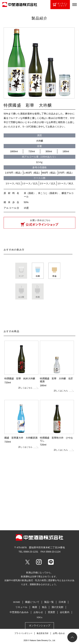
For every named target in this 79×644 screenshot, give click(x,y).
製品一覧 (49, 602)
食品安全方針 (43, 633)
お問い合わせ (59, 633)
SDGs (39, 617)
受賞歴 (51, 612)
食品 (44, 607)
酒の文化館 (57, 607)
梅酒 (35, 607)
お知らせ (38, 612)
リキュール (21, 607)
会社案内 (65, 612)
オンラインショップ (60, 4)
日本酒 (62, 602)
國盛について (32, 602)
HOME (17, 602)
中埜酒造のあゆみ (19, 612)
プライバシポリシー (23, 633)
